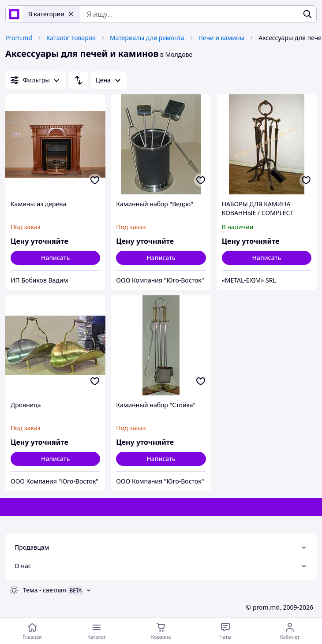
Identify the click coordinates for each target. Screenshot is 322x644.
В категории (51, 14)
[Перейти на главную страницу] (32, 631)
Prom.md (19, 38)
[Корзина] (161, 631)
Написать (55, 258)
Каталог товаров (71, 38)
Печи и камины (221, 38)
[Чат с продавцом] (225, 631)
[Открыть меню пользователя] (290, 631)
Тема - (45, 590)
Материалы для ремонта (147, 38)
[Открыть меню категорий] (97, 631)
